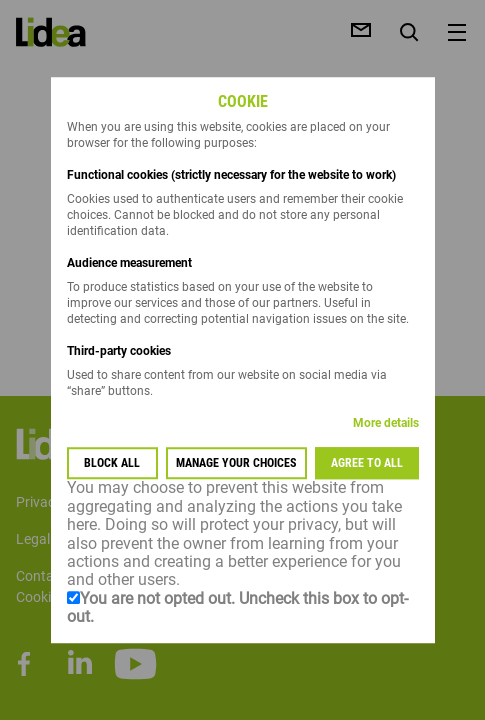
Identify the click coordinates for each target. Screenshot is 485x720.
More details (386, 424)
